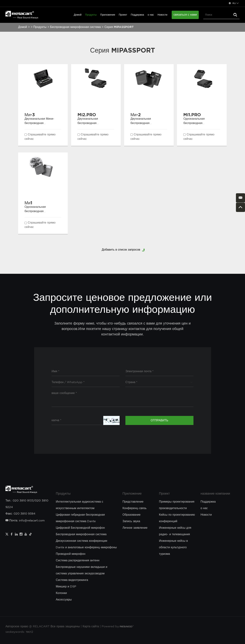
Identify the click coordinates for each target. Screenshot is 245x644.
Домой (78, 15)
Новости (162, 15)
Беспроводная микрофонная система (75, 27)
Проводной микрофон (71, 554)
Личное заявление (135, 528)
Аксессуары (64, 600)
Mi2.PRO (87, 115)
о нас (151, 15)
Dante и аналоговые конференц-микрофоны (86, 547)
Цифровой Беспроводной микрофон (80, 528)
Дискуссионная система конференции (81, 541)
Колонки (61, 593)
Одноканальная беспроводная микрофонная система (199, 123)
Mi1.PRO (192, 115)
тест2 (29, 632)
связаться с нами (185, 15)
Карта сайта (91, 627)
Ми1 (28, 203)
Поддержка (137, 15)
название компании (215, 494)
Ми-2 (136, 115)
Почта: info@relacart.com (25, 521)
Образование (131, 515)
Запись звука (131, 521)
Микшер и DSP (66, 587)
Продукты (91, 15)
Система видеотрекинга (72, 580)
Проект (123, 15)
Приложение (108, 15)
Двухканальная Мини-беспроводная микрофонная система (40, 123)
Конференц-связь (135, 508)
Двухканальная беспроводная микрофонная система (93, 123)
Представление (133, 502)
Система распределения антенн (77, 561)
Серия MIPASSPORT (119, 27)
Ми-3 (30, 115)
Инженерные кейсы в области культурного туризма (173, 547)
